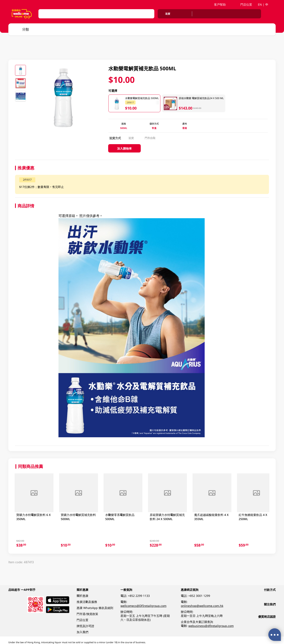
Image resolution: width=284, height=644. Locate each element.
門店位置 (244, 4)
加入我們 (82, 632)
